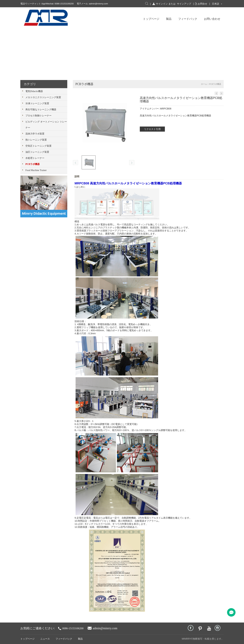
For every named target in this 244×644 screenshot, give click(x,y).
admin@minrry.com (98, 4)
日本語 (216, 4)
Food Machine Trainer (36, 170)
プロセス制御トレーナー (38, 116)
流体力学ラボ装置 (35, 134)
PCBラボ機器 (33, 164)
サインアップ (184, 4)
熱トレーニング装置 (36, 140)
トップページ (151, 19)
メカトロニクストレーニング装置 (43, 97)
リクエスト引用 (152, 129)
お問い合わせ (212, 19)
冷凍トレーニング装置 (37, 103)
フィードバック (188, 19)
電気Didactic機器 (34, 91)
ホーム (204, 84)
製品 (169, 19)
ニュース (45, 639)
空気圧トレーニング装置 (38, 146)
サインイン (162, 4)
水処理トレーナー (35, 158)
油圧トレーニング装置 (37, 152)
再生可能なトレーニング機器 (41, 110)
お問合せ (202, 4)
